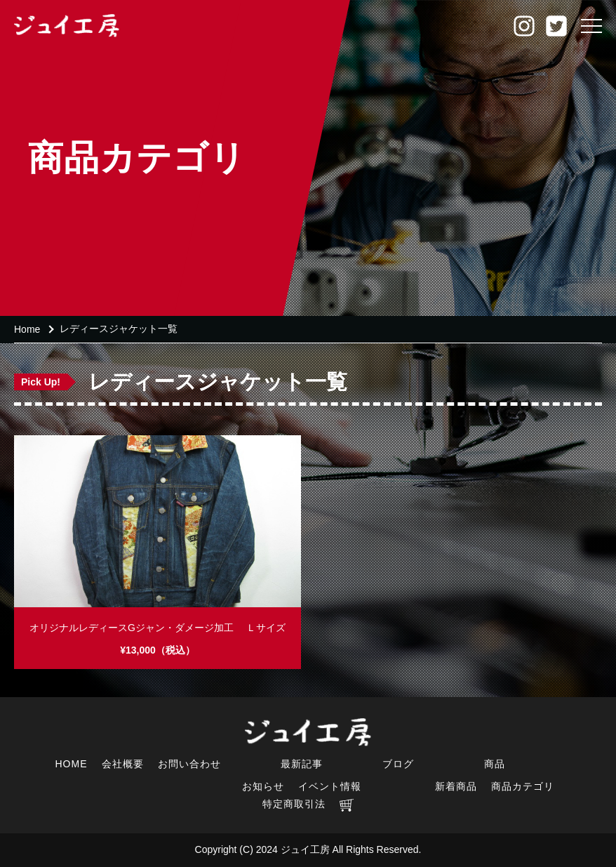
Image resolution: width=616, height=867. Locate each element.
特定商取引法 (294, 804)
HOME (72, 764)
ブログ (398, 764)
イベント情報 (330, 786)
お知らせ (263, 786)
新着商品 (456, 786)
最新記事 (302, 764)
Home (27, 329)
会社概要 (123, 764)
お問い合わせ (189, 764)
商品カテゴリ (523, 786)
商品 (495, 764)
